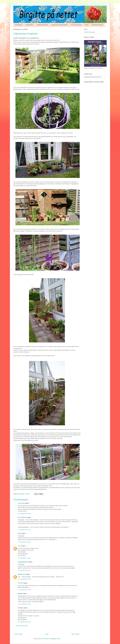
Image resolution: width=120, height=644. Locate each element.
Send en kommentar (22, 626)
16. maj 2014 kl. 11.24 (24, 558)
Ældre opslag (75, 634)
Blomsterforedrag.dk (97, 25)
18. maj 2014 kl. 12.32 (24, 604)
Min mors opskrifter (76, 25)
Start (47, 634)
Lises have (21, 503)
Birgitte (20, 594)
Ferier (87, 25)
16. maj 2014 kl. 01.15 (24, 530)
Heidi (19, 533)
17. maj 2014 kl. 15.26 (24, 590)
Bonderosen (22, 574)
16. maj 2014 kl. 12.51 (24, 570)
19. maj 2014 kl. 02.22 (24, 622)
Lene (19, 546)
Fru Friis (20, 583)
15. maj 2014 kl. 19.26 (24, 514)
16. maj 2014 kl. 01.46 (24, 542)
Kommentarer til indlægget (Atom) (51, 639)
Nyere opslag (19, 634)
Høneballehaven (23, 562)
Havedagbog (19, 25)
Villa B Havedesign (90, 32)
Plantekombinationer (42, 25)
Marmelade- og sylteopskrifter (59, 25)
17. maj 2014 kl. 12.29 (24, 579)
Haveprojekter (29, 25)
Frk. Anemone (22, 517)
